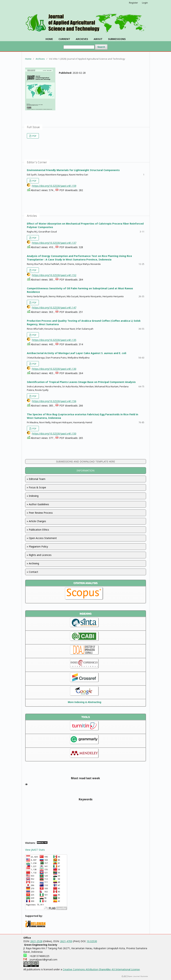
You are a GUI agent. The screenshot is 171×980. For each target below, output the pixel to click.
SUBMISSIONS (117, 39)
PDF (34, 136)
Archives (40, 59)
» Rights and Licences (39, 555)
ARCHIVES (82, 39)
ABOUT (98, 39)
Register (133, 3)
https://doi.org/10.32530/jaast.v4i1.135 (54, 340)
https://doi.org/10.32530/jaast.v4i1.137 (54, 243)
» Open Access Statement (42, 538)
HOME (49, 39)
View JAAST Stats (35, 850)
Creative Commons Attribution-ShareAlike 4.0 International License (101, 969)
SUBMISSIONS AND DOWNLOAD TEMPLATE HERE (85, 461)
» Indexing (33, 496)
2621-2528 (36, 941)
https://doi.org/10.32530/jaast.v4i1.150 (54, 434)
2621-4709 (66, 941)
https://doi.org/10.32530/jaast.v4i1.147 (54, 308)
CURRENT (64, 39)
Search (101, 47)
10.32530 (92, 941)
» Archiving (33, 563)
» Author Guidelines (38, 504)
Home (28, 59)
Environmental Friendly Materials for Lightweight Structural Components (73, 170)
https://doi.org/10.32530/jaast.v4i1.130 (54, 369)
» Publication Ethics (38, 530)
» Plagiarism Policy (37, 546)
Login (145, 3)
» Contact (32, 572)
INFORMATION (85, 470)
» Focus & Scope (36, 487)
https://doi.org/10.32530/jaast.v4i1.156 (54, 401)
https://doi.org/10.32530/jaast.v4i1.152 (54, 275)
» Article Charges (36, 521)
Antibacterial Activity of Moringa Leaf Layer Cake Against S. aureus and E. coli (77, 353)
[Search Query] (79, 47)
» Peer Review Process (40, 513)
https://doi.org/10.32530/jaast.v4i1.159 (54, 186)
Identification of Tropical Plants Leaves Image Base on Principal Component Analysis (81, 382)
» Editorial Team (36, 479)
